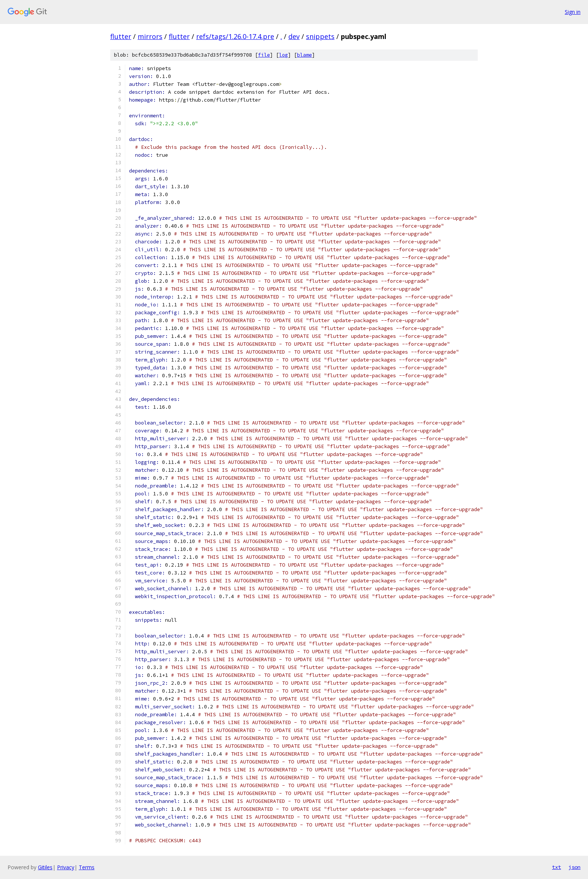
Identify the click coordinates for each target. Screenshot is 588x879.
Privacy (66, 867)
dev (294, 36)
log (283, 55)
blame (304, 55)
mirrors (150, 36)
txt (556, 867)
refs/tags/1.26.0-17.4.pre (235, 36)
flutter (121, 36)
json (574, 867)
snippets (320, 36)
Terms (87, 867)
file (264, 55)
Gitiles (45, 867)
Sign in (573, 12)
